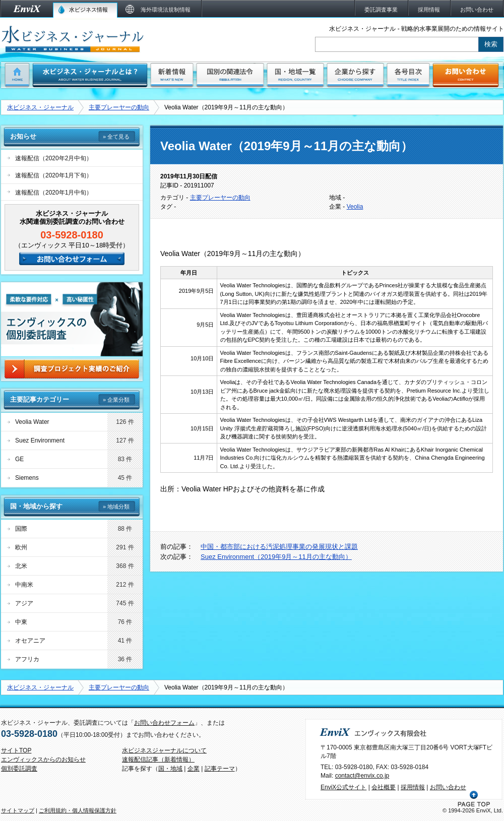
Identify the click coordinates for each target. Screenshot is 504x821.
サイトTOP (16, 750)
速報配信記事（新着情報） (158, 760)
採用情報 (413, 787)
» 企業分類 (116, 400)
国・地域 (170, 769)
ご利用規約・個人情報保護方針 (78, 810)
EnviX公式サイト (343, 787)
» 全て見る (116, 137)
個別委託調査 (19, 769)
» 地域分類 (116, 507)
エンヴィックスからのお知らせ (43, 760)
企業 (194, 769)
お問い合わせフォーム (164, 723)
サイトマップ (18, 810)
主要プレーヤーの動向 (119, 107)
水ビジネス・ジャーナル (40, 107)
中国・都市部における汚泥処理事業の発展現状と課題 (279, 547)
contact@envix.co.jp (362, 776)
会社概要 (384, 787)
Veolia (355, 207)
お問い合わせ (448, 787)
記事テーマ (220, 769)
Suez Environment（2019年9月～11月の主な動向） (276, 557)
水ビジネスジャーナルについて (164, 750)
